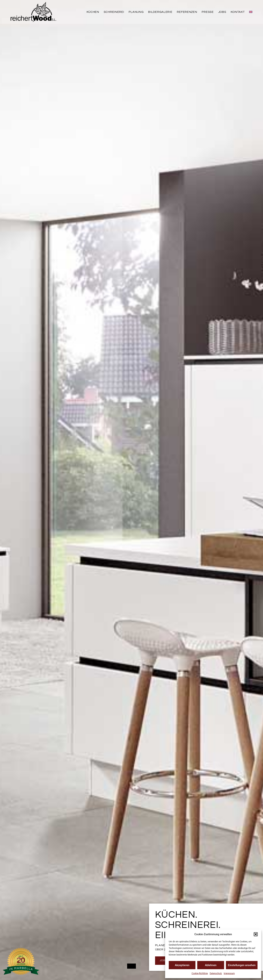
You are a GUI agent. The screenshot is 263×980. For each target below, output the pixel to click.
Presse (208, 12)
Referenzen (187, 12)
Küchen (93, 12)
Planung (136, 12)
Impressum (229, 973)
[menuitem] (251, 12)
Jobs (222, 12)
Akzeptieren (182, 965)
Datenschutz (216, 973)
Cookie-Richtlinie (200, 973)
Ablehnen (211, 965)
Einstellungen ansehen (242, 965)
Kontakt (238, 12)
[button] (256, 934)
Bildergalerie (160, 12)
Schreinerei (114, 12)
